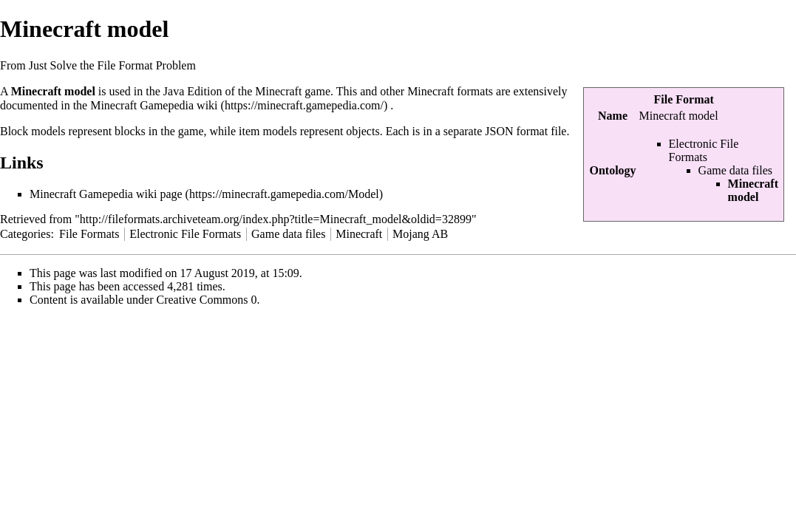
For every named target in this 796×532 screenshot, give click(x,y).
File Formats (89, 234)
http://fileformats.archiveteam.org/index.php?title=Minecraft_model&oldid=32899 (276, 219)
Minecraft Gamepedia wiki (154, 105)
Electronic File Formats (704, 150)
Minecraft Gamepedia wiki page (106, 194)
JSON (499, 131)
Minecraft (359, 234)
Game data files (735, 170)
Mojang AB (420, 234)
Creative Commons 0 (207, 300)
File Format (684, 99)
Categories (25, 234)
